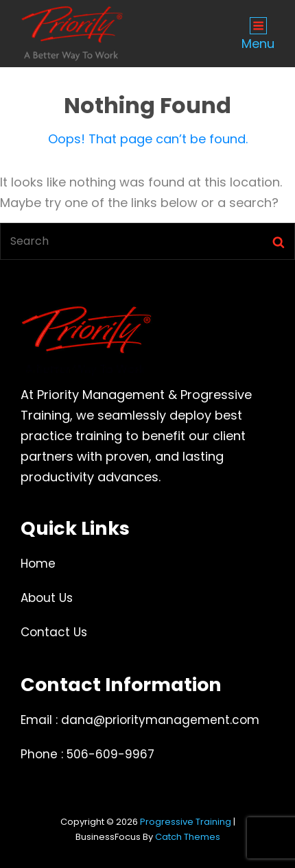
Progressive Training (186, 822)
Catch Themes (188, 837)
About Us (47, 598)
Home (38, 564)
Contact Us (54, 632)
